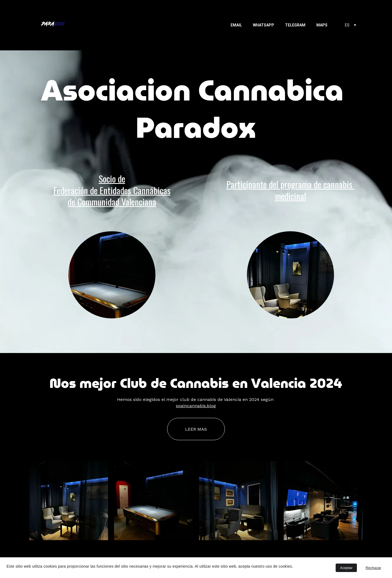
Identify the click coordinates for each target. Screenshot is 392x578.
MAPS (322, 25)
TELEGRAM (295, 25)
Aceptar (346, 568)
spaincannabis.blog (196, 406)
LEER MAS (196, 429)
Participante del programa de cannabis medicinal (290, 190)
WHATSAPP (264, 25)
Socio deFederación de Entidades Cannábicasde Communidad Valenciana (112, 190)
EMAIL (236, 25)
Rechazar (373, 568)
